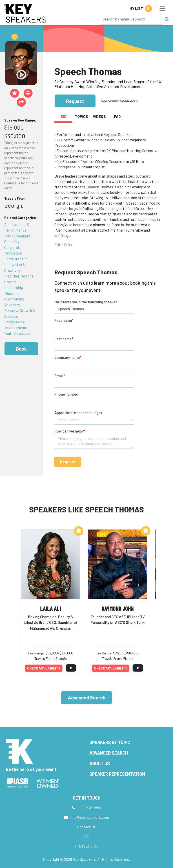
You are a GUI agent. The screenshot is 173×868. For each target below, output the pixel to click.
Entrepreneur (16, 259)
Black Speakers (17, 236)
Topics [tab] (81, 116)
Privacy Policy (86, 846)
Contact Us (86, 827)
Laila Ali (51, 608)
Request (75, 101)
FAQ (86, 836)
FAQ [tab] (117, 116)
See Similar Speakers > (119, 101)
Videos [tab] (99, 116)
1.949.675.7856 (89, 808)
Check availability (44, 668)
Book (21, 349)
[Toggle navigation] (163, 9)
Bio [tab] (63, 116)
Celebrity (12, 241)
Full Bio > (63, 245)
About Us (100, 763)
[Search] (131, 19)
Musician (11, 293)
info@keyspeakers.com (90, 817)
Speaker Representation (117, 774)
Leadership (14, 287)
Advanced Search (87, 698)
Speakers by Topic (110, 742)
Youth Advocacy (17, 333)
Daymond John (118, 608)
